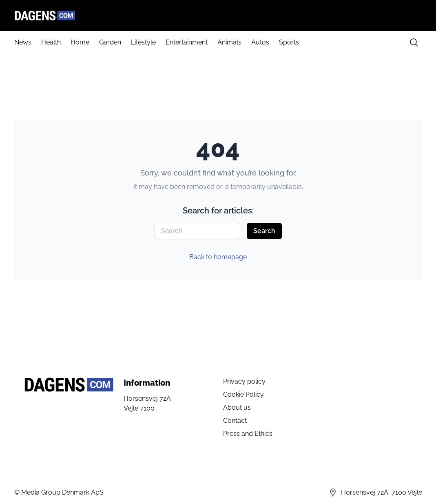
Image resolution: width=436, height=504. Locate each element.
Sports (289, 42)
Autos (260, 42)
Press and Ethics (248, 434)
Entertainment (187, 42)
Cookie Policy (243, 394)
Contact (235, 421)
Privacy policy (244, 381)
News (23, 42)
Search (264, 231)
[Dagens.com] (218, 16)
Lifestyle (143, 42)
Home (80, 42)
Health (51, 42)
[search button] (414, 42)
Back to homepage (218, 257)
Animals (229, 42)
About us (237, 407)
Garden (110, 42)
